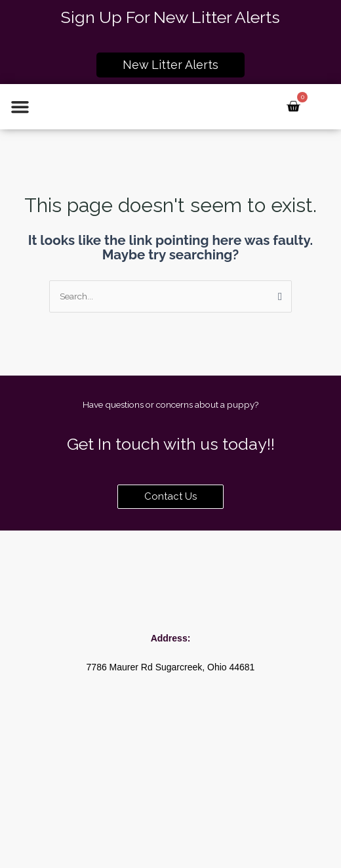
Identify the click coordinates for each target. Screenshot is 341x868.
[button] (20, 107)
